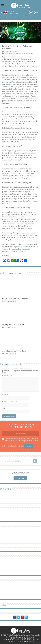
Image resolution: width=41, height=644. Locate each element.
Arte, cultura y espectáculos (13, 53)
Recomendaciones (27, 53)
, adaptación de (15, 298)
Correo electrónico (10, 402)
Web (4, 408)
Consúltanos (20, 478)
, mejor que (14, 351)
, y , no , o (13, 325)
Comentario (7, 376)
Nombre (6, 395)
